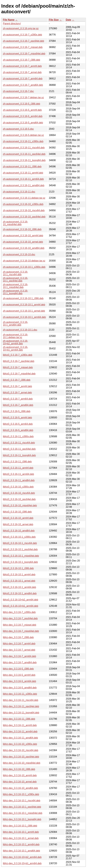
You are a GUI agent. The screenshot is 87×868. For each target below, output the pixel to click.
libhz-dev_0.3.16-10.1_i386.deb (20, 826)
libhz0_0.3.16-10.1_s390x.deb (19, 537)
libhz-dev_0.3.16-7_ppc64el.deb (20, 618)
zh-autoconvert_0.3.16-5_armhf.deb (22, 110)
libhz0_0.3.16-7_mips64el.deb (19, 374)
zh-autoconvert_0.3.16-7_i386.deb (22, 60)
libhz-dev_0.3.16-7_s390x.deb (19, 612)
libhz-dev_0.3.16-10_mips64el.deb (22, 763)
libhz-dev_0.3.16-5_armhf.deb (19, 675)
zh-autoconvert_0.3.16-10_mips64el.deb (15, 223)
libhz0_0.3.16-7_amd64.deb (18, 405)
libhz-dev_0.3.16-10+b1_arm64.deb (22, 863)
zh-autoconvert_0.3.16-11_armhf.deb (23, 173)
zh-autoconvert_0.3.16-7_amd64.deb (23, 85)
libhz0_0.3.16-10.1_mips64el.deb (21, 556)
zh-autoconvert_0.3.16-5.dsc (18, 129)
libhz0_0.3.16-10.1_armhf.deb (19, 575)
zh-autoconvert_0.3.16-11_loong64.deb (24, 160)
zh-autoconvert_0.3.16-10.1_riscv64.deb (15, 273)
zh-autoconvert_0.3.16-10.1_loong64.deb (15, 292)
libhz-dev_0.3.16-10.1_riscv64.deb (22, 801)
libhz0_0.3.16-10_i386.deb (17, 512)
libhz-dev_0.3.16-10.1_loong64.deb (22, 819)
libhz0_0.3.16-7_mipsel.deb (18, 367)
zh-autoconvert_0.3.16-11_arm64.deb (23, 179)
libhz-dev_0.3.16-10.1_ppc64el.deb (22, 807)
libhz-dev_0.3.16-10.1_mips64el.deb (23, 813)
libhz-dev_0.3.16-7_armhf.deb (19, 644)
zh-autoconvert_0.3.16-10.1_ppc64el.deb (15, 279)
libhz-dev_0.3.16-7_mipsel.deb (20, 625)
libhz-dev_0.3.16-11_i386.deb (19, 719)
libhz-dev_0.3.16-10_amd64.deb (20, 788)
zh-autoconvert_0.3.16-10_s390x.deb (23, 204)
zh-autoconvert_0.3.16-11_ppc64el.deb (24, 154)
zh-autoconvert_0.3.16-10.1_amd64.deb (15, 323)
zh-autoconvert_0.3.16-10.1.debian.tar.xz (15, 336)
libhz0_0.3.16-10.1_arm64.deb (19, 587)
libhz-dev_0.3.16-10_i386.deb (19, 769)
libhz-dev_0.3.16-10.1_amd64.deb (21, 851)
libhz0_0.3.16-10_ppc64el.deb (19, 499)
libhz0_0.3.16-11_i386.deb (17, 462)
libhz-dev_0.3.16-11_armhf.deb (20, 725)
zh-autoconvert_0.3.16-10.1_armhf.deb (24, 305)
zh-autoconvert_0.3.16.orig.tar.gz (21, 28)
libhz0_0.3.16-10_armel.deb (18, 524)
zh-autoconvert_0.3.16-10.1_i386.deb (23, 298)
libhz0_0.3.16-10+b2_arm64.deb (21, 600)
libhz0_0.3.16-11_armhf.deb (18, 468)
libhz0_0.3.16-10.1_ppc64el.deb (20, 549)
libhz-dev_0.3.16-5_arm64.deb (19, 681)
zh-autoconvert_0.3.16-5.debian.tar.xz (23, 135)
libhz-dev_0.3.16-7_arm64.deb (19, 656)
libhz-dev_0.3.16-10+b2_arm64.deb (22, 857)
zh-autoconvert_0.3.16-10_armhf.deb (23, 236)
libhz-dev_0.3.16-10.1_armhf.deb (21, 832)
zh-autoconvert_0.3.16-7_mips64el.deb (24, 54)
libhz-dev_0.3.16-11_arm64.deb (20, 732)
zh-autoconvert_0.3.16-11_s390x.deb (23, 141)
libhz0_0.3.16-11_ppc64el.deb (19, 449)
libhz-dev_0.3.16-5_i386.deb (18, 669)
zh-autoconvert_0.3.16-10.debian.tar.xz (24, 261)
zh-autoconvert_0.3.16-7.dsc (18, 91)
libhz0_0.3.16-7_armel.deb (17, 393)
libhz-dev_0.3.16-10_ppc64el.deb (21, 757)
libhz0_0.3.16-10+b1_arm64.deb (21, 606)
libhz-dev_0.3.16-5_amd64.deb (20, 688)
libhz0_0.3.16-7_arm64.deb (18, 399)
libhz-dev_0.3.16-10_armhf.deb (20, 775)
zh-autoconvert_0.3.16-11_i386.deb (22, 167)
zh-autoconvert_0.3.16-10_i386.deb (22, 229)
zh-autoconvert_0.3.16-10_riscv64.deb (24, 210)
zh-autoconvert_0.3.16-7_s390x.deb (22, 35)
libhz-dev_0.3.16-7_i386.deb (18, 637)
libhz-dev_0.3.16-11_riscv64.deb (21, 700)
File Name (9, 20)
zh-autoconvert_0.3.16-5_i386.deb (22, 104)
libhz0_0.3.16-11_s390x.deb (18, 436)
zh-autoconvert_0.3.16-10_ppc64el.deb (24, 217)
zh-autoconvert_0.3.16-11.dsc (19, 192)
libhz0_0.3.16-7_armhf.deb (17, 386)
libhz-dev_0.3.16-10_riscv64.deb (21, 750)
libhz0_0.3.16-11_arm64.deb (18, 474)
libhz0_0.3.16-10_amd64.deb (19, 531)
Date (68, 20)
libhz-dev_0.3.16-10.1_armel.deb (21, 838)
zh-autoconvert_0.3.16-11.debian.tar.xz (24, 198)
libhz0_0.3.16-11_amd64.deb (19, 480)
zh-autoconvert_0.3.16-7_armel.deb (22, 72)
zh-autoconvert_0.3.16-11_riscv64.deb (24, 148)
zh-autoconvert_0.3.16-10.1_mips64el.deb (15, 286)
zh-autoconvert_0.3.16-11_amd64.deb (24, 185)
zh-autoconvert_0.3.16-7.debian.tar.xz (23, 97)
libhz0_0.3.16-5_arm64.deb (18, 424)
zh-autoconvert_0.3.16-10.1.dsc (20, 330)
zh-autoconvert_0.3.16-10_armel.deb (23, 242)
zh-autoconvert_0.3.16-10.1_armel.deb (24, 311)
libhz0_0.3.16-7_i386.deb (17, 380)
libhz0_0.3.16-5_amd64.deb (18, 430)
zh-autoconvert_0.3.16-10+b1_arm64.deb (15, 348)
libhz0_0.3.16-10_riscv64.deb (19, 493)
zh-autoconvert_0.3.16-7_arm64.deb (23, 79)
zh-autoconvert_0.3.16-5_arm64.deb (23, 116)
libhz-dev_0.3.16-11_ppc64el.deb (21, 706)
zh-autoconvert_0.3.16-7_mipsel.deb (23, 47)
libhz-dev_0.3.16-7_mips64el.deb (21, 631)
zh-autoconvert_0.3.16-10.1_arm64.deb (24, 317)
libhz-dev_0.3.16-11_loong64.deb (21, 713)
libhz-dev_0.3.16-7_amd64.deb (20, 662)
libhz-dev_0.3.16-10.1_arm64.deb (21, 844)
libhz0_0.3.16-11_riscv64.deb (19, 443)
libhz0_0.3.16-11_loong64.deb (19, 455)
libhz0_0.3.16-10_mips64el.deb (20, 505)
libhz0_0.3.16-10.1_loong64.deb (20, 562)
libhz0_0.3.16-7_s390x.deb (18, 355)
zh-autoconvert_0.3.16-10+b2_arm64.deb (15, 342)
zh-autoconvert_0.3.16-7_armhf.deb (22, 66)
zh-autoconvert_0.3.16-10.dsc (19, 254)
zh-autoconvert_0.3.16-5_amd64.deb (23, 123)
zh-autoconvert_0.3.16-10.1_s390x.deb (24, 267)
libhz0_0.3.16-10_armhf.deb (18, 518)
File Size (54, 20)
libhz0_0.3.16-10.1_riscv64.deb (20, 543)
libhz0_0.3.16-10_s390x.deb (18, 487)
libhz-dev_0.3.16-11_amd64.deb (20, 738)
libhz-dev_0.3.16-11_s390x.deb (20, 694)
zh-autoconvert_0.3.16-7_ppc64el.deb (24, 41)
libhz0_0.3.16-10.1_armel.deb (19, 581)
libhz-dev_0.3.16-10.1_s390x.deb (21, 794)
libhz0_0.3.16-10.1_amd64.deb (20, 593)
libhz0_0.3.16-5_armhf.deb (17, 418)
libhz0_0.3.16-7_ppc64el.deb (19, 361)
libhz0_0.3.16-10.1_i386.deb (18, 568)
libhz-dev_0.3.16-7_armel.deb (19, 650)
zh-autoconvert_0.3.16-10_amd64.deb (24, 248)
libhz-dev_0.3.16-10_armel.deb (20, 782)
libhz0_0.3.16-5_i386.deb (17, 411)
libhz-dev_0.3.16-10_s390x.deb (20, 744)
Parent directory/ (12, 24)
